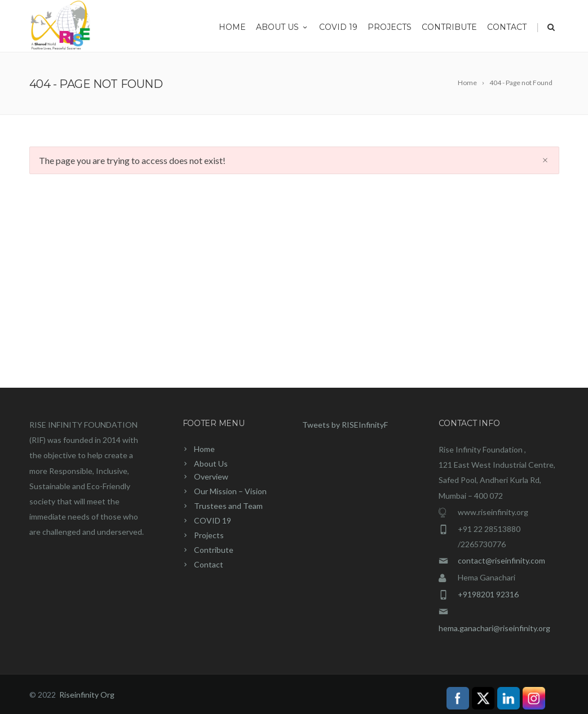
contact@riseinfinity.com (501, 560)
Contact (507, 27)
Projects (390, 27)
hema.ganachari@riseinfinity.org (494, 628)
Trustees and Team (228, 506)
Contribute (449, 27)
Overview (211, 476)
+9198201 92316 (488, 594)
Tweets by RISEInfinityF (345, 425)
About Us (282, 27)
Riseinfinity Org (87, 695)
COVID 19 (338, 27)
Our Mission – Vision (230, 491)
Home (232, 27)
